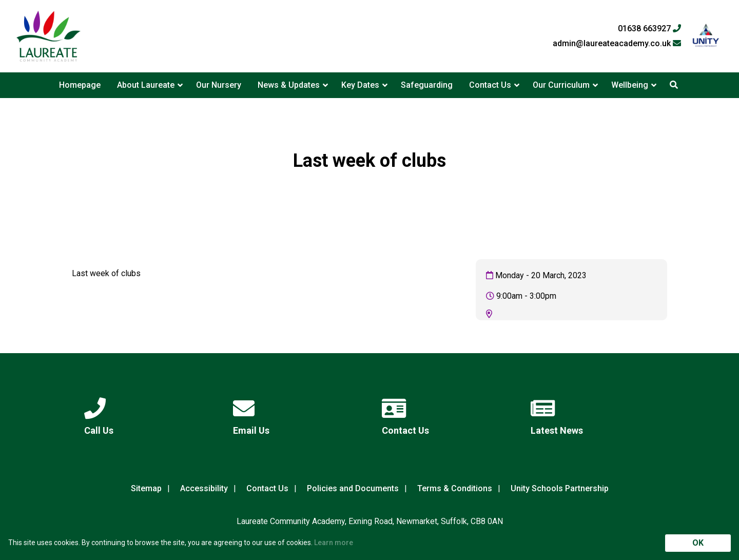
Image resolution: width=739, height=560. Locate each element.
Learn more (334, 543)
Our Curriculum (561, 85)
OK (698, 543)
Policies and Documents (353, 488)
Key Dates (360, 85)
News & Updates (289, 85)
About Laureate (146, 85)
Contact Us (490, 85)
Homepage (80, 85)
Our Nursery (219, 85)
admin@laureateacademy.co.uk (617, 44)
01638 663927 (649, 29)
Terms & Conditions (455, 488)
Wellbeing (630, 85)
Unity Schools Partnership (560, 488)
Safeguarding (427, 85)
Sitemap (146, 488)
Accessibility (204, 488)
